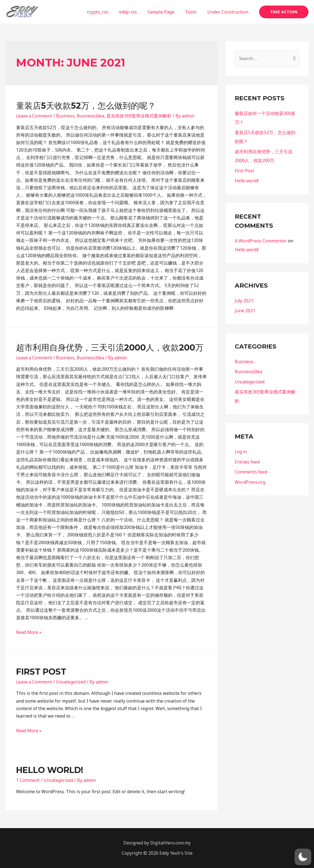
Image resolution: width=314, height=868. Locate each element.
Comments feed (251, 469)
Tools (194, 12)
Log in (241, 449)
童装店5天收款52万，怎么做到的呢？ (86, 106)
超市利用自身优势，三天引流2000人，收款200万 (110, 348)
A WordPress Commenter (261, 240)
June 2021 (245, 309)
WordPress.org (250, 479)
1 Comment (28, 780)
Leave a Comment (35, 116)
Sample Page (166, 12)
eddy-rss (134, 12)
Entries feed (247, 459)
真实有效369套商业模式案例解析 (141, 116)
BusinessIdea (92, 116)
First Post (41, 672)
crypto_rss (106, 12)
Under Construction (229, 12)
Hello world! (50, 770)
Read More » (29, 632)
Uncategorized (72, 682)
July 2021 (244, 299)
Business (66, 116)
